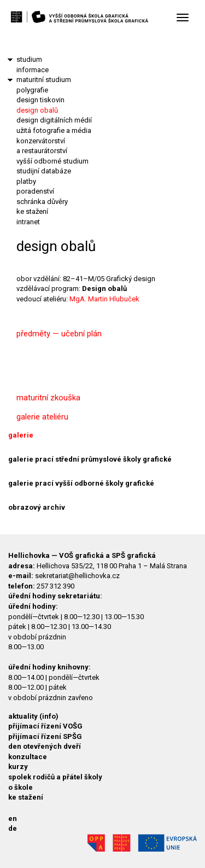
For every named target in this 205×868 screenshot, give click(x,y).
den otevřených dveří (45, 746)
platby (26, 181)
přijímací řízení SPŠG (45, 736)
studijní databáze (44, 171)
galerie (21, 435)
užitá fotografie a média (54, 130)
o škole (20, 787)
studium (29, 59)
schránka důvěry (42, 202)
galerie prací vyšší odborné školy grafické (81, 483)
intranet (28, 222)
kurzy (18, 767)
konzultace (28, 757)
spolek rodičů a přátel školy (55, 777)
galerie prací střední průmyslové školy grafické (90, 459)
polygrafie (32, 90)
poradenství (35, 191)
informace (33, 70)
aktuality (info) (33, 716)
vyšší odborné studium (52, 161)
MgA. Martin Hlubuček (104, 299)
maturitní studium (44, 80)
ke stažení (32, 211)
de (13, 828)
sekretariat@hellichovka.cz (77, 576)
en (13, 819)
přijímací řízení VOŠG (45, 726)
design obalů (37, 110)
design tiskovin (40, 100)
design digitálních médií (54, 120)
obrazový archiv (37, 507)
